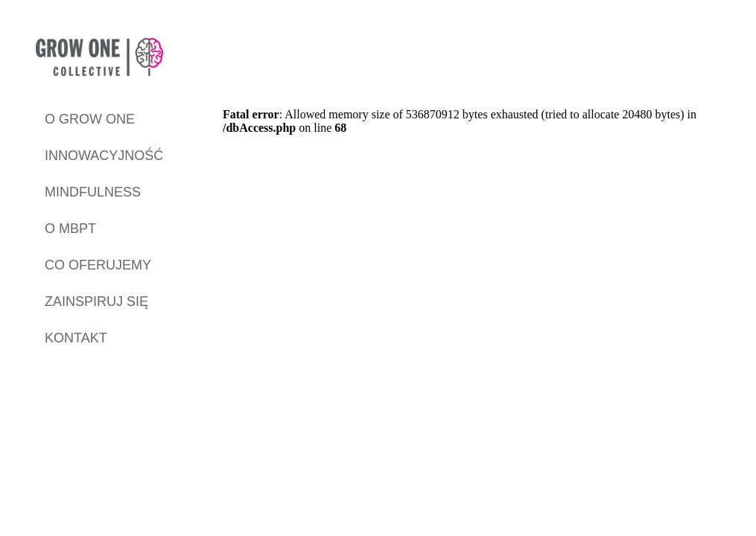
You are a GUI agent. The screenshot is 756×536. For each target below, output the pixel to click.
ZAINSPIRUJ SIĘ (96, 301)
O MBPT (70, 229)
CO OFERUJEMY (98, 265)
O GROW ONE (90, 119)
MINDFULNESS (93, 192)
